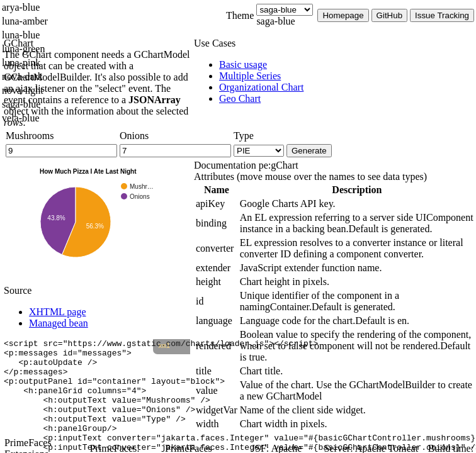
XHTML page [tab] (58, 312)
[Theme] (285, 10)
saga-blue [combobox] (275, 21)
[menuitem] (348, 65)
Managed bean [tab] (59, 323)
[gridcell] (217, 204)
